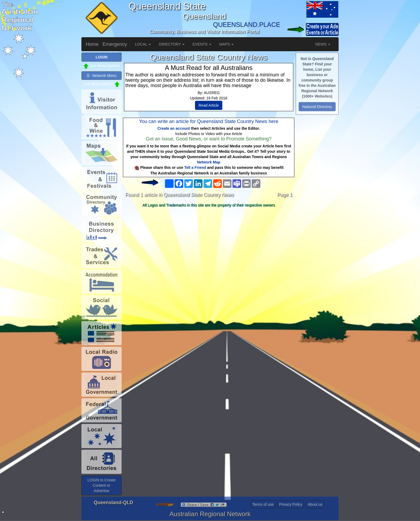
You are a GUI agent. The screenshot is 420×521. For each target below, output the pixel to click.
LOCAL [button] (143, 44)
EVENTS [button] (202, 44)
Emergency (115, 44)
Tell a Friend (195, 168)
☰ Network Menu (101, 76)
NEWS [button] (323, 44)
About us (315, 504)
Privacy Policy (291, 504)
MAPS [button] (227, 44)
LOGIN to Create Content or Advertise (101, 485)
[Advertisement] (209, 252)
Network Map (209, 162)
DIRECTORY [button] (172, 44)
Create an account (174, 128)
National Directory (317, 107)
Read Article (209, 105)
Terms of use (263, 504)
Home (92, 44)
